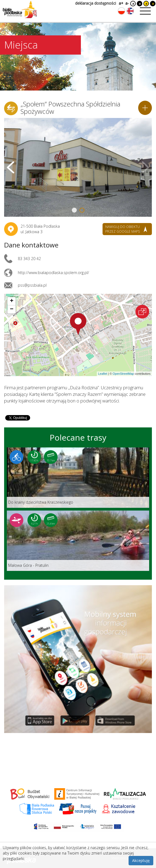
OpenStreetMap (123, 374)
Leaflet (103, 374)
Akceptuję (141, 860)
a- (127, 3)
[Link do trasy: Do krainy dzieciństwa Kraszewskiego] (78, 478)
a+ (121, 3)
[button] (78, 324)
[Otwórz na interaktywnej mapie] (142, 312)
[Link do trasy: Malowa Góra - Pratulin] (78, 541)
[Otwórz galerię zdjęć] (78, 167)
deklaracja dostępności (96, 3)
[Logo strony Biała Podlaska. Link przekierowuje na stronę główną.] (20, 10)
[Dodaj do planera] (145, 108)
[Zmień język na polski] (121, 11)
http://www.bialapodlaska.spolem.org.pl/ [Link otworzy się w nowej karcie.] (53, 273)
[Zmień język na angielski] (130, 11)
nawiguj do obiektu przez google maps (123, 229)
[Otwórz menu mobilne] (145, 11)
